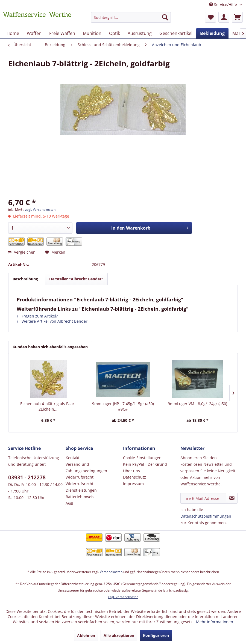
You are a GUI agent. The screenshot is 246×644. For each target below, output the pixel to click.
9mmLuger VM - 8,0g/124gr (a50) (197, 404)
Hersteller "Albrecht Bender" (76, 279)
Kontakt (73, 458)
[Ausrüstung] (140, 33)
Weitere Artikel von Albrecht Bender (52, 321)
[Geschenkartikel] (176, 33)
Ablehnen (86, 635)
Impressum (133, 484)
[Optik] (115, 33)
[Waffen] (34, 33)
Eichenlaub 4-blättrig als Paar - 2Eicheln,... (49, 406)
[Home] (13, 33)
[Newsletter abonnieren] (232, 498)
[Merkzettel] (210, 17)
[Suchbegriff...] (131, 17)
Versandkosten (111, 572)
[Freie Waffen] (62, 33)
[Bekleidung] (212, 33)
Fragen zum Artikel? (37, 316)
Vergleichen (22, 252)
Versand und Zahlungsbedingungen (86, 468)
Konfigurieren (156, 635)
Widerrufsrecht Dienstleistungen (81, 487)
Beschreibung (25, 279)
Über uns (131, 471)
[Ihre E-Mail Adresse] (203, 498)
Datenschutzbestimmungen (206, 516)
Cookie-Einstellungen (142, 458)
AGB (69, 503)
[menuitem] (131, 20)
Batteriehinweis (80, 497)
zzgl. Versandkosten (40, 210)
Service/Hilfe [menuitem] (224, 5)
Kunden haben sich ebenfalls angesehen (50, 347)
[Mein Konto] (224, 17)
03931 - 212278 (27, 477)
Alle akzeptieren (119, 635)
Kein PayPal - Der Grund (145, 464)
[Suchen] (165, 17)
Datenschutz (134, 477)
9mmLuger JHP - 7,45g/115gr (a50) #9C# (123, 406)
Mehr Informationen (215, 622)
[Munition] (92, 33)
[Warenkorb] (237, 17)
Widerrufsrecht (80, 477)
